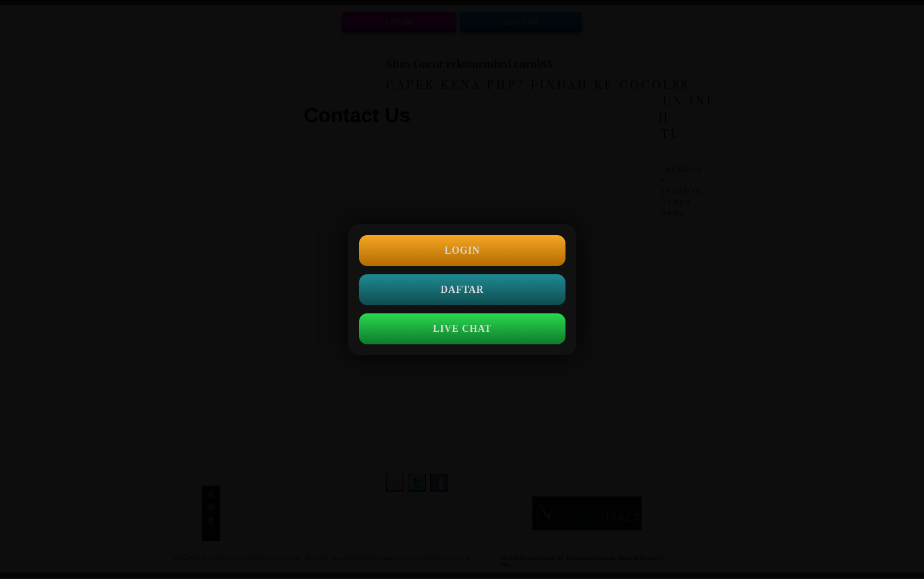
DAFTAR (462, 289)
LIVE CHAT (462, 329)
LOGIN (462, 250)
